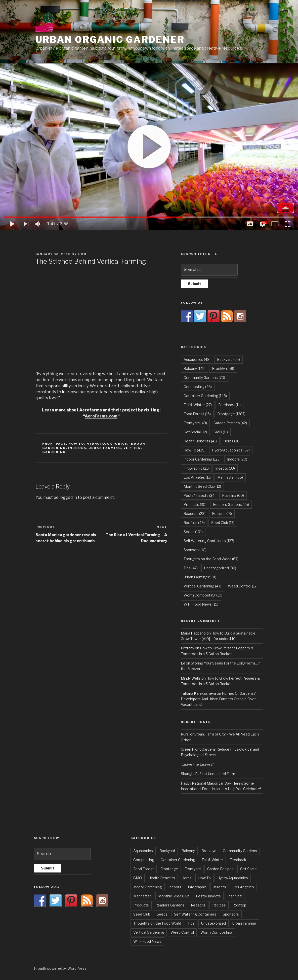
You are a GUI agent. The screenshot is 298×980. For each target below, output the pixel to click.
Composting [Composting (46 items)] (198, 387)
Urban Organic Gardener (110, 40)
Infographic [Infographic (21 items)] (196, 468)
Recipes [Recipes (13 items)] (222, 514)
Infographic (197, 887)
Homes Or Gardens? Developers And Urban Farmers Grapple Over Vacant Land (218, 699)
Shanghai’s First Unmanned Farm (208, 774)
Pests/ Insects (208, 896)
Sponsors (231, 914)
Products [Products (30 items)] (195, 504)
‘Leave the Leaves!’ (197, 764)
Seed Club (142, 914)
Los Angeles (243, 887)
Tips (191, 923)
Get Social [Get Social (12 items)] (195, 432)
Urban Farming (105, 448)
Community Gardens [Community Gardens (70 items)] (204, 378)
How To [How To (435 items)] (195, 450)
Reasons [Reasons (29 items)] (195, 514)
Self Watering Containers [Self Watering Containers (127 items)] (209, 541)
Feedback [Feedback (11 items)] (229, 405)
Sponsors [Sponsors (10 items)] (195, 550)
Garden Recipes (220, 869)
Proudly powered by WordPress (60, 968)
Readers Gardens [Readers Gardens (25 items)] (231, 504)
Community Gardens (240, 851)
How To (76, 444)
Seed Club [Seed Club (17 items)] (223, 523)
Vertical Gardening (149, 932)
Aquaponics (143, 851)
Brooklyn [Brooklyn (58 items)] (223, 369)
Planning (235, 896)
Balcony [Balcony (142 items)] (195, 369)
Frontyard (193, 869)
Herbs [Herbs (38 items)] (232, 441)
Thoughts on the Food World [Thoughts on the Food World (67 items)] (211, 559)
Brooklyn (209, 851)
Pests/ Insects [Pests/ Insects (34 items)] (200, 495)
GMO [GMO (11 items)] (221, 432)
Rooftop (239, 905)
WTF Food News (147, 941)
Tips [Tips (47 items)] (191, 568)
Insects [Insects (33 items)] (225, 468)
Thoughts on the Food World (157, 923)
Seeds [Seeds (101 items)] (193, 532)
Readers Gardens (170, 905)
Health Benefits (162, 878)
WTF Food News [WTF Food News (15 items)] (201, 604)
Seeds (162, 914)
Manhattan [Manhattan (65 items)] (230, 477)
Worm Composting (216, 932)
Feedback (238, 860)
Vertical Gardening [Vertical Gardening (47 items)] (202, 586)
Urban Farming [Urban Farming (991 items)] (200, 577)
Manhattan (142, 896)
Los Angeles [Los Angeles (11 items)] (197, 477)
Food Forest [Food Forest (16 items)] (197, 414)
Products (141, 905)
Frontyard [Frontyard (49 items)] (195, 423)
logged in (68, 497)
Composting (144, 860)
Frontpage (54, 444)
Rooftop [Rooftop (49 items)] (194, 523)
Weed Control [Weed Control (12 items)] (243, 586)
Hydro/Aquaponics (107, 444)
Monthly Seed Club (174, 896)
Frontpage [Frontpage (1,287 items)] (231, 414)
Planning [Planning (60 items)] (233, 495)
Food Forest (144, 869)
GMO (138, 878)
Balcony (188, 851)
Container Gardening (178, 860)
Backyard (167, 851)
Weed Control (182, 932)
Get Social (249, 869)
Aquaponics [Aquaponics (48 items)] (197, 359)
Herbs (187, 878)
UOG (83, 254)
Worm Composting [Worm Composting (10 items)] (203, 595)
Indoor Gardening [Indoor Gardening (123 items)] (202, 459)
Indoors (77, 448)
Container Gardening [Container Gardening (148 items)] (205, 396)
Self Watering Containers (195, 914)
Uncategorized (214, 923)
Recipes (219, 905)
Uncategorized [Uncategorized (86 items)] (220, 568)
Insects (220, 887)
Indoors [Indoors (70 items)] (237, 459)
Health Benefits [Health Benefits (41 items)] (200, 441)
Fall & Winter (212, 860)
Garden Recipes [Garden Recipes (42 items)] (230, 423)
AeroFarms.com (101, 416)
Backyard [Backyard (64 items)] (228, 359)
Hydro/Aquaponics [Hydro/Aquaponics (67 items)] (231, 450)
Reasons (198, 905)
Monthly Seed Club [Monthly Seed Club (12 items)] (202, 486)
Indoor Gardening (148, 887)
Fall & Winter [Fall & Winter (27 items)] (198, 405)
